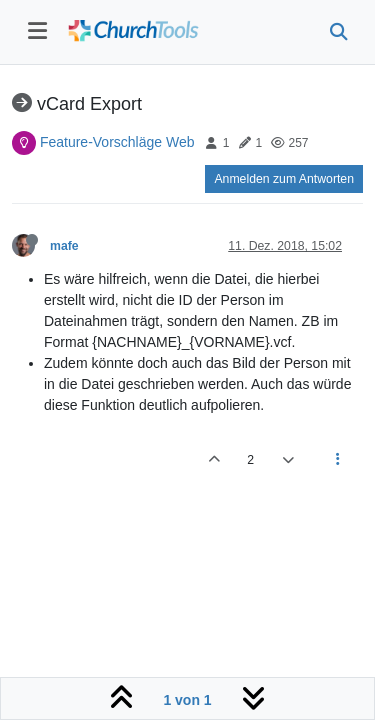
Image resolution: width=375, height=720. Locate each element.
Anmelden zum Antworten (284, 179)
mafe (64, 246)
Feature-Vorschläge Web (117, 142)
